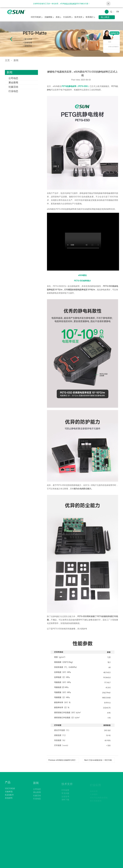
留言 (110, 42)
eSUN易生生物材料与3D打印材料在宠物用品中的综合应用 (77, 760)
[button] (11, 39)
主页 (7, 60)
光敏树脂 (48, 17)
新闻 (16, 60)
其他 (58, 17)
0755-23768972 (113, 47)
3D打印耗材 (36, 17)
